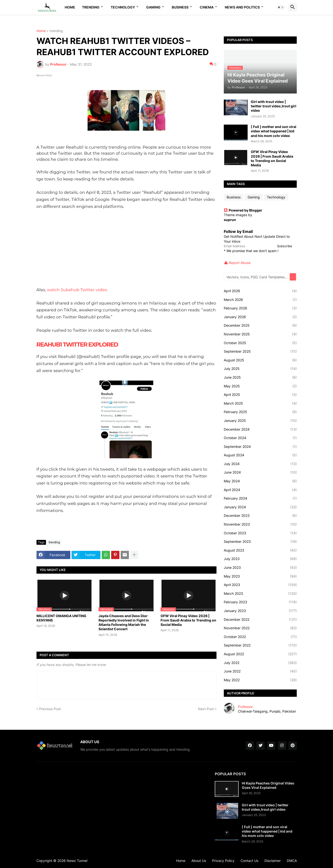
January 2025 (260, 421)
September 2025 (260, 351)
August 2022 (260, 654)
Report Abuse (240, 263)
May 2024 (260, 481)
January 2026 (260, 317)
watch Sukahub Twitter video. (77, 290)
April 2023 (260, 585)
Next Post (206, 709)
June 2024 (260, 472)
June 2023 (260, 568)
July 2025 (260, 369)
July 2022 (260, 663)
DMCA (292, 861)
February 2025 (260, 412)
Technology (123, 7)
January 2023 (260, 611)
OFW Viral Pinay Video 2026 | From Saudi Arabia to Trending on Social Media (188, 620)
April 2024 (260, 490)
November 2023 (260, 524)
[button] (281, 7)
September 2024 (260, 447)
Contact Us (249, 861)
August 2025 (260, 360)
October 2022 (260, 637)
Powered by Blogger (243, 210)
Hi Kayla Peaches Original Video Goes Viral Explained (268, 785)
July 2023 (260, 559)
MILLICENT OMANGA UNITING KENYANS (61, 618)
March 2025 (260, 403)
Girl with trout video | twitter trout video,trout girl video (274, 106)
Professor (245, 707)
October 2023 (260, 533)
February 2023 (260, 602)
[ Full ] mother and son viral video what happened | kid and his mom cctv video (274, 131)
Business (180, 7)
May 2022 (260, 680)
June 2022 (260, 671)
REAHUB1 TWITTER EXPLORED (78, 345)
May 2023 (260, 576)
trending (56, 31)
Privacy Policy (223, 861)
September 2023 (260, 542)
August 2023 (260, 550)
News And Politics (242, 7)
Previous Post (50, 709)
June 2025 (260, 377)
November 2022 (260, 628)
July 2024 (260, 464)
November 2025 (260, 334)
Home (70, 7)
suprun (230, 220)
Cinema (207, 7)
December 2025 (260, 325)
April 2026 (260, 291)
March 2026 (260, 300)
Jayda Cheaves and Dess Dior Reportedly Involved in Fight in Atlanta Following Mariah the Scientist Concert (124, 622)
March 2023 (260, 594)
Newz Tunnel (77, 861)
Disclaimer (273, 861)
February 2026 (260, 308)
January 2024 (260, 507)
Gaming (153, 7)
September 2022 (260, 645)
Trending (91, 7)
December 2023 (260, 516)
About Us (199, 861)
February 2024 (260, 498)
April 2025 (260, 395)
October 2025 (260, 343)
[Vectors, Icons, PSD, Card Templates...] (257, 277)
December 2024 (260, 429)
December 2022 (260, 620)
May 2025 (260, 386)
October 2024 (260, 438)
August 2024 (260, 455)
